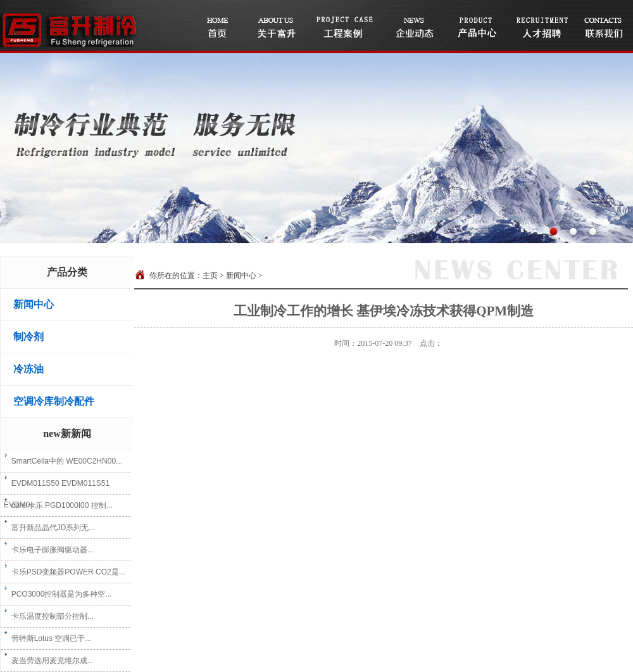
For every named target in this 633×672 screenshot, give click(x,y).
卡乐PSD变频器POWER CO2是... (65, 572)
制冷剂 (28, 337)
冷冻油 (28, 369)
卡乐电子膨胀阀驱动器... (49, 550)
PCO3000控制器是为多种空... (58, 594)
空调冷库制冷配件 (54, 401)
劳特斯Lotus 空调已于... (47, 638)
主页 (210, 276)
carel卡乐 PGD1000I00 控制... (58, 505)
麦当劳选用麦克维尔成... (49, 661)
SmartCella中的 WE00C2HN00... (63, 461)
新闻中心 (34, 304)
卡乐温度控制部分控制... (49, 616)
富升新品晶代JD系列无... (49, 528)
